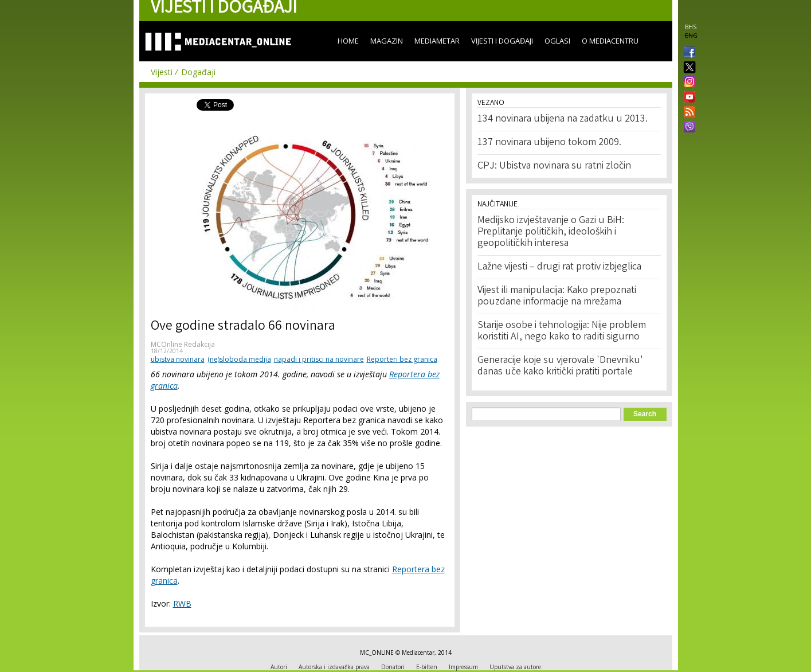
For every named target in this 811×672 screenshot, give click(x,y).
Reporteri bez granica (402, 359)
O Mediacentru (610, 41)
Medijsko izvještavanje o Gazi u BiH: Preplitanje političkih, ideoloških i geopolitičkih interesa (551, 232)
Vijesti (162, 72)
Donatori (393, 667)
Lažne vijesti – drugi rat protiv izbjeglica (559, 267)
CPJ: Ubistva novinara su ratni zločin (554, 166)
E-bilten (427, 667)
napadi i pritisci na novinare (319, 359)
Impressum (463, 667)
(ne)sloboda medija (239, 359)
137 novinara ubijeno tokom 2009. (549, 143)
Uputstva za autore (515, 667)
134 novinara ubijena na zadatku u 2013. (563, 119)
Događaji (198, 72)
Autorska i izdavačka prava (334, 667)
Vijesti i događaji (502, 41)
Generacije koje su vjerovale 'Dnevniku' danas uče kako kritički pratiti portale (560, 366)
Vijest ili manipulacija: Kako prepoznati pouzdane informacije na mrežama (557, 296)
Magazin (387, 41)
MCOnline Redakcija (183, 344)
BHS (691, 27)
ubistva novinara (178, 359)
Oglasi (557, 41)
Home (348, 41)
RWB (182, 603)
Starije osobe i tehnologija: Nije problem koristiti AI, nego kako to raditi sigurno (562, 331)
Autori (279, 667)
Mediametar (437, 41)
